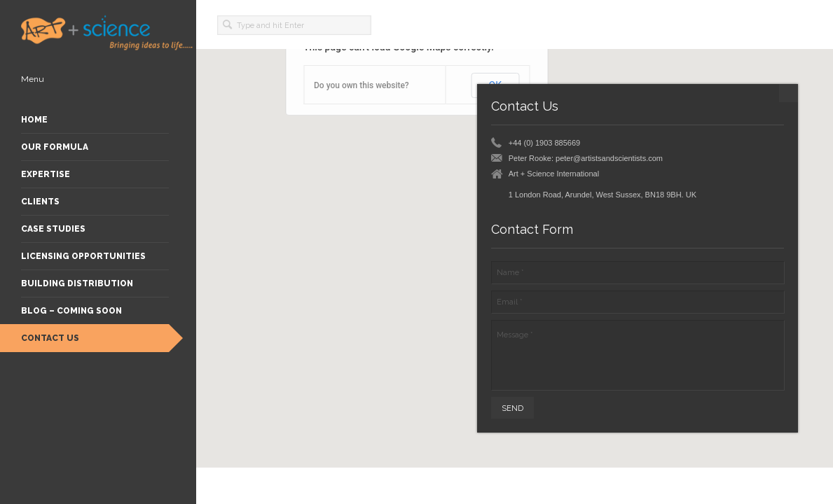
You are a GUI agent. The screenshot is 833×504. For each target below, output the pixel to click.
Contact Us (50, 338)
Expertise (46, 174)
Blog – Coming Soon (71, 311)
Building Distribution (77, 283)
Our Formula (55, 147)
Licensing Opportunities (83, 256)
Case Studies (53, 229)
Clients (40, 202)
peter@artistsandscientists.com (609, 158)
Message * (638, 355)
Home (34, 120)
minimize (789, 93)
